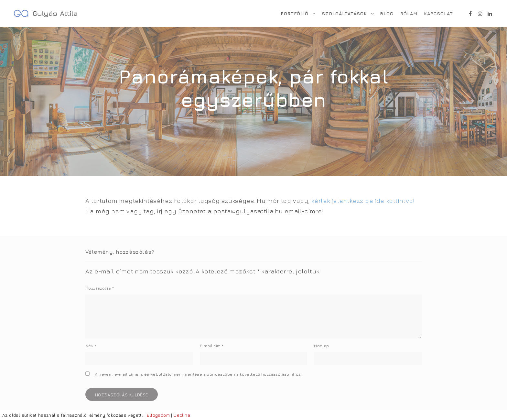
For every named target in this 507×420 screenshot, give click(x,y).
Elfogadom (158, 415)
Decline (182, 415)
